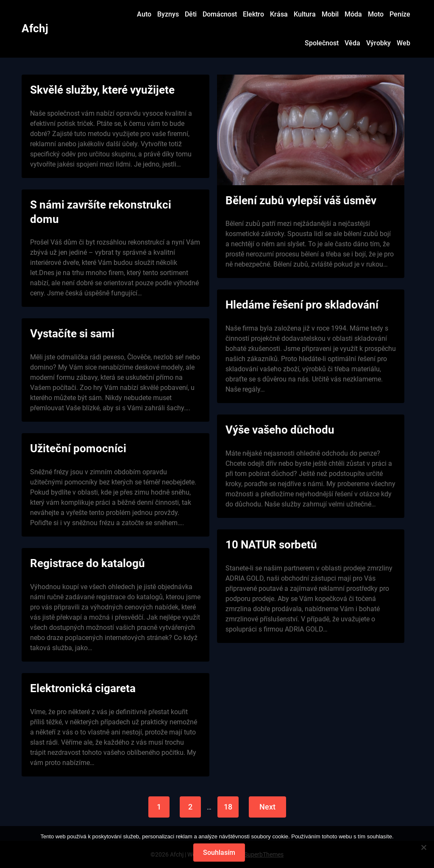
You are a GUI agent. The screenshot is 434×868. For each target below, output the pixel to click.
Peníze (400, 14)
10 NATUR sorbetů (271, 545)
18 (228, 807)
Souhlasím (219, 853)
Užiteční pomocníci (78, 448)
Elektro (253, 14)
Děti (191, 14)
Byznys (168, 14)
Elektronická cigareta (83, 688)
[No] (423, 847)
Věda (352, 43)
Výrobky (378, 43)
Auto (144, 14)
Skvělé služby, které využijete (102, 90)
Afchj (35, 28)
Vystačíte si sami (72, 334)
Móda (353, 14)
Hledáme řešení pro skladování (302, 305)
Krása (279, 14)
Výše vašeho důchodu (280, 430)
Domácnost (220, 14)
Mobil (330, 14)
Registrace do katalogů (88, 563)
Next (267, 807)
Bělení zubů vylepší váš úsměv (301, 200)
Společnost (322, 43)
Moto (376, 14)
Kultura (305, 14)
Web (403, 43)
